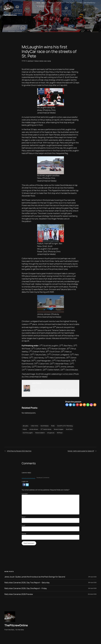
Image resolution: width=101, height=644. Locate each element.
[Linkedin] (74, 405)
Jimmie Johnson (34, 429)
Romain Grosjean (59, 429)
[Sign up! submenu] (47, 3)
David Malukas (45, 426)
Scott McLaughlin (28, 433)
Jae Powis (30, 61)
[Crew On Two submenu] (74, 3)
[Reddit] (81, 405)
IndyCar (41, 61)
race (45, 61)
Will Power (60, 433)
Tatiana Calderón (40, 433)
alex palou (25, 426)
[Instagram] (91, 405)
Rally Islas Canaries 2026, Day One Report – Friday (26, 588)
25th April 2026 (92, 582)
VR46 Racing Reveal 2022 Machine (19, 451)
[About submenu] (52, 6)
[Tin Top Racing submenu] (45, 6)
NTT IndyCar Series (46, 429)
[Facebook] (67, 405)
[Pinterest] (77, 405)
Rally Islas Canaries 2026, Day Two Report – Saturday (27, 583)
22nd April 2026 (92, 594)
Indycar (37, 61)
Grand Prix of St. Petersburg (65, 426)
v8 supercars (51, 433)
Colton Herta (34, 426)
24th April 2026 (92, 588)
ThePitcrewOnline (10, 15)
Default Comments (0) (28, 478)
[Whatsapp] (88, 405)
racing (49, 61)
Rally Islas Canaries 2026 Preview (19, 594)
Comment (25, 494)
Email (24, 525)
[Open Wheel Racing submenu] (95, 3)
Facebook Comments (43, 478)
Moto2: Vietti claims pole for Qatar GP (81, 451)
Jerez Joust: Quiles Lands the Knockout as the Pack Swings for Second (35, 577)
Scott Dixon (69, 429)
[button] (24, 485)
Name (24, 517)
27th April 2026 (92, 577)
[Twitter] (70, 405)
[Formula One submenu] (64, 3)
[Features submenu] (54, 3)
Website (24, 534)
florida (53, 426)
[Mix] (84, 405)
